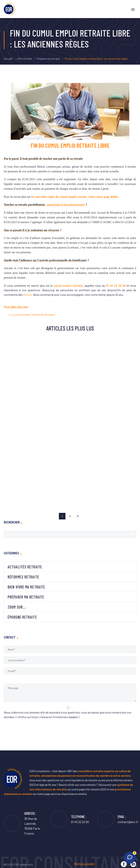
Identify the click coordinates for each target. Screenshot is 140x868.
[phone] (70, 660)
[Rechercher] (70, 534)
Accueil (8, 59)
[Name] (70, 649)
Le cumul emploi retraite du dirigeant (33, 314)
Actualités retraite (25, 567)
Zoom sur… (17, 607)
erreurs (27, 295)
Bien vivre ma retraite (26, 587)
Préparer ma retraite (48, 59)
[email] (70, 671)
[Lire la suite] (118, 819)
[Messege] (70, 693)
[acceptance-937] (68, 708)
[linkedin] (133, 864)
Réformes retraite (23, 577)
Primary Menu (133, 9)
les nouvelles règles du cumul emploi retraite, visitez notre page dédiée (75, 197)
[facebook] (124, 864)
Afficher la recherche (132, 534)
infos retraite (25, 59)
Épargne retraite (22, 617)
